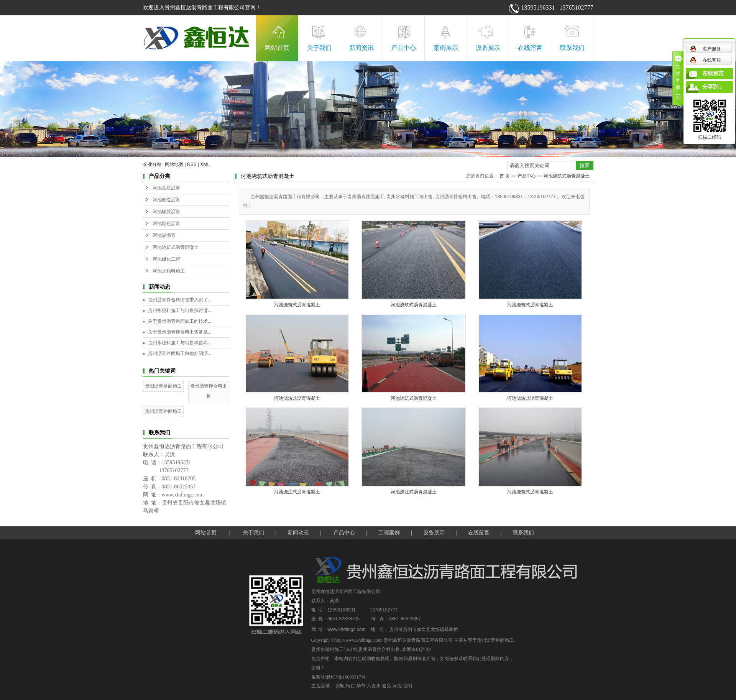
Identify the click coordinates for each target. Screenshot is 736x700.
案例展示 (446, 48)
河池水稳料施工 (169, 271)
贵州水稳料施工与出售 (334, 649)
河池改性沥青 (166, 200)
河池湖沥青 (164, 235)
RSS (192, 164)
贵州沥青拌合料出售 (379, 649)
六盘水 (374, 686)
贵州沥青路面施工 (163, 411)
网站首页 (277, 48)
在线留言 (530, 48)
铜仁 (350, 686)
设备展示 (488, 48)
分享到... (712, 87)
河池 (397, 686)
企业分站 (152, 164)
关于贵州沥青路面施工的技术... (180, 321)
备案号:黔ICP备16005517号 (338, 677)
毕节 (361, 686)
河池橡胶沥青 (166, 212)
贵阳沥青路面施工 (163, 386)
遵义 (386, 686)
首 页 (505, 176)
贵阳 (407, 686)
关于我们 (319, 48)
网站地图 (174, 164)
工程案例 (389, 533)
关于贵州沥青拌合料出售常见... (180, 332)
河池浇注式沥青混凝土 (297, 492)
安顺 (340, 686)
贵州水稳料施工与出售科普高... (180, 343)
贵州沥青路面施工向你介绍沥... (180, 353)
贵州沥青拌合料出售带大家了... (180, 300)
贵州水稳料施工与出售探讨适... (180, 311)
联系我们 (572, 48)
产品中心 (404, 48)
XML (205, 164)
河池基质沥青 (166, 188)
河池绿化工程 (166, 259)
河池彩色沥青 (166, 223)
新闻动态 (298, 533)
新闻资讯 (361, 48)
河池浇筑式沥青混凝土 (176, 247)
